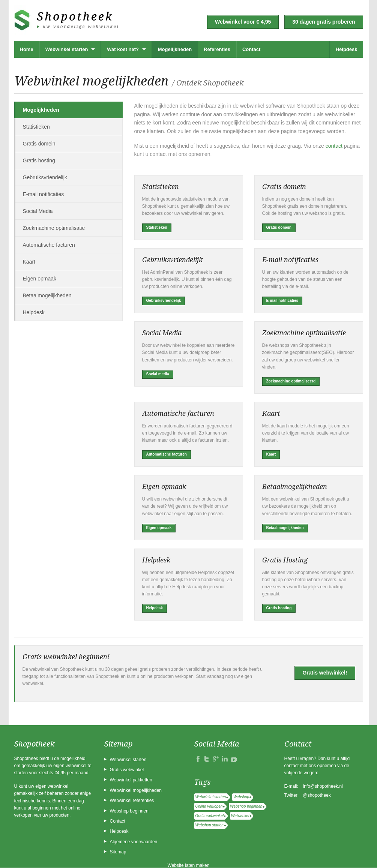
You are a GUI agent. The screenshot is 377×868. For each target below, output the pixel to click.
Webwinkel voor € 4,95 (243, 22)
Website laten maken (189, 865)
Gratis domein (39, 144)
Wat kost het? (123, 49)
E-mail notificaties (44, 194)
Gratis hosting (39, 160)
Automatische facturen (49, 245)
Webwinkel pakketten (131, 780)
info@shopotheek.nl (323, 786)
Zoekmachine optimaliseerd (291, 381)
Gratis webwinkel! (325, 673)
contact (334, 146)
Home (27, 49)
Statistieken (36, 127)
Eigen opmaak (40, 279)
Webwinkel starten (67, 49)
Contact (251, 49)
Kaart (29, 262)
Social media (158, 374)
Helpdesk (347, 49)
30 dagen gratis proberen (324, 22)
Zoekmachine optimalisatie (54, 228)
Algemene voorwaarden (134, 842)
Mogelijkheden (175, 49)
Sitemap (118, 852)
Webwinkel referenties (132, 801)
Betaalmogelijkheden (47, 295)
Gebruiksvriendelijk (45, 177)
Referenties (217, 49)
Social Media (38, 211)
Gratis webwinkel (127, 770)
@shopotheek (317, 795)
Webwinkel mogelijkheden (136, 790)
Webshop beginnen (129, 811)
